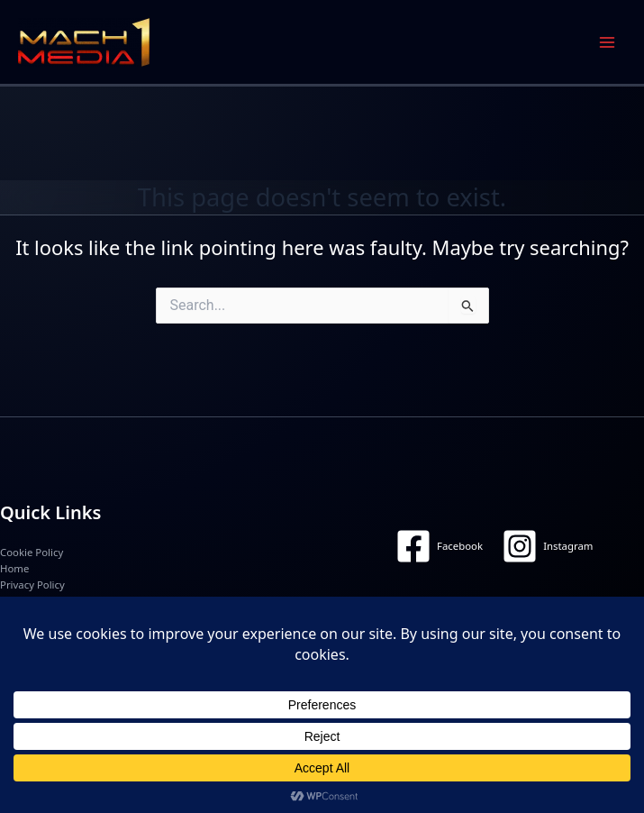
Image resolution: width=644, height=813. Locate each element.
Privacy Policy (32, 585)
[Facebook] (440, 546)
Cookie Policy (32, 552)
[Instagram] (548, 546)
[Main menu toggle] (607, 42)
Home (14, 568)
